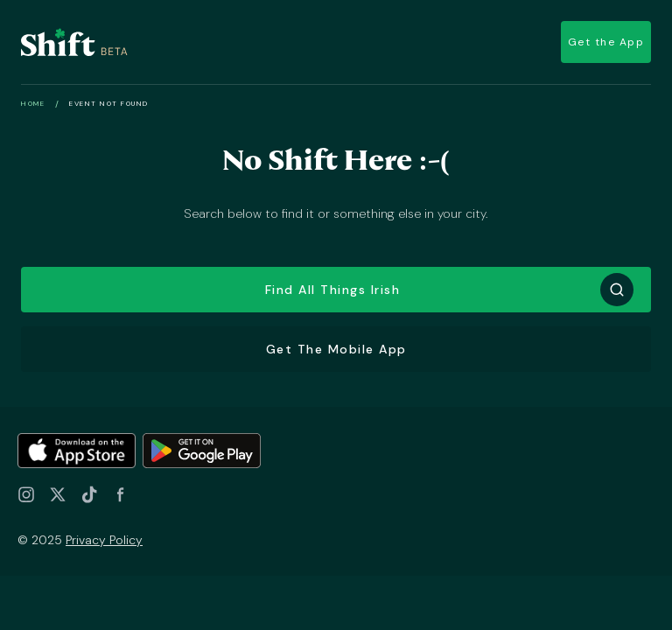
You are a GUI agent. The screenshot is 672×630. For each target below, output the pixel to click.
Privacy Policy (104, 540)
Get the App (606, 42)
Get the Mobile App (336, 349)
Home (33, 103)
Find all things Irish (333, 290)
